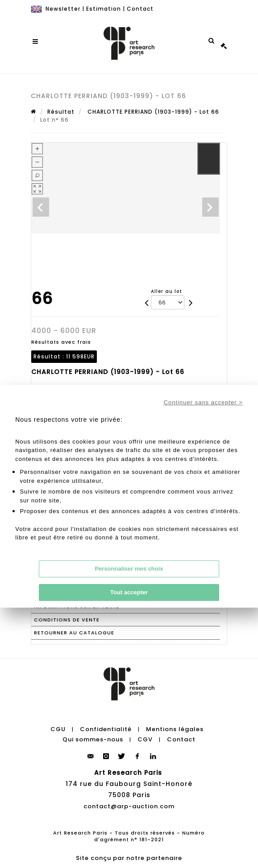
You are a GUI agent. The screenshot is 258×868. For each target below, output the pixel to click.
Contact (140, 9)
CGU (58, 729)
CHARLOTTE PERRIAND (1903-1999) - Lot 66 (152, 112)
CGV (145, 739)
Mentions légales (175, 729)
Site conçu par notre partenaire (129, 858)
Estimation (104, 9)
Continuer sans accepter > (203, 402)
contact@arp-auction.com (129, 806)
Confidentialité (106, 729)
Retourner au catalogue (74, 633)
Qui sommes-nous (93, 739)
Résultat (61, 112)
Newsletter (63, 9)
